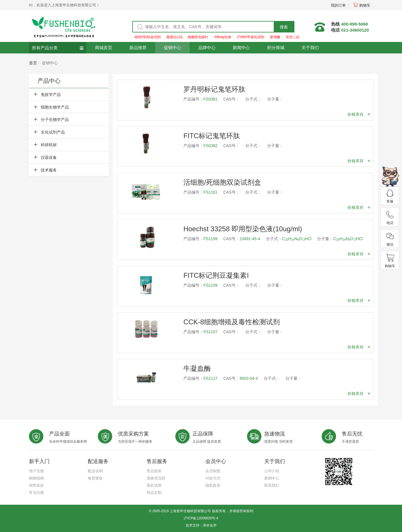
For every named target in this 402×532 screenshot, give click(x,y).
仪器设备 (49, 157)
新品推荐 (138, 48)
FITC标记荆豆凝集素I (216, 275)
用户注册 (36, 471)
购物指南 (36, 478)
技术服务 (49, 170)
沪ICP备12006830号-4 (201, 518)
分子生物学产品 (55, 119)
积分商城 (276, 48)
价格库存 (359, 114)
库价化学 (210, 525)
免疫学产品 (51, 95)
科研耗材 (49, 145)
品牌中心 (207, 48)
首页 (33, 63)
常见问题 (36, 493)
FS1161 (210, 192)
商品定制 (154, 493)
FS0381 (210, 99)
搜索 (284, 27)
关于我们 (310, 48)
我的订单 (338, 5)
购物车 (362, 5)
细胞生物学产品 (55, 107)
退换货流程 (156, 478)
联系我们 (272, 485)
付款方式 (213, 478)
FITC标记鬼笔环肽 (212, 136)
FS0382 (210, 146)
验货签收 (95, 478)
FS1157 (210, 332)
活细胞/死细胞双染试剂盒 (222, 182)
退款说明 (154, 485)
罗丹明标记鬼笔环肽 (214, 89)
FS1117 (210, 378)
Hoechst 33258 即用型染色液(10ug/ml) (243, 229)
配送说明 (95, 471)
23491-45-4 (250, 239)
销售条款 (36, 485)
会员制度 (213, 471)
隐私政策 (213, 485)
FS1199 (210, 239)
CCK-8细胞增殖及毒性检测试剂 (232, 322)
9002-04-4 (249, 378)
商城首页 (104, 48)
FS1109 (210, 285)
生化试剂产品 (53, 132)
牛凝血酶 (197, 368)
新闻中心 (241, 48)
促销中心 (172, 48)
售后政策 (154, 471)
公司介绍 (272, 471)
